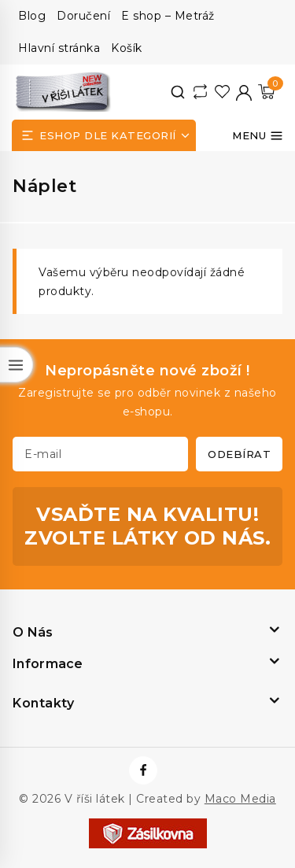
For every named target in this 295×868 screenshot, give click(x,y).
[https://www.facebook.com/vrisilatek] (143, 770)
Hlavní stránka (59, 48)
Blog (32, 16)
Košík (127, 48)
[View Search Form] (178, 92)
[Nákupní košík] (266, 92)
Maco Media (240, 799)
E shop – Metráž (168, 16)
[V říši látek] (64, 92)
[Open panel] (104, 135)
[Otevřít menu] (258, 135)
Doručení (83, 16)
